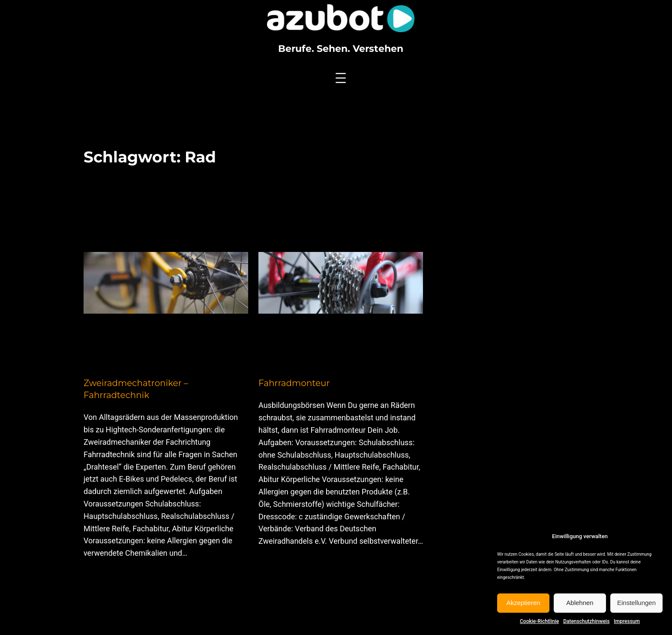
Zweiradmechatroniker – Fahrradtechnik (136, 389)
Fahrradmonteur (294, 383)
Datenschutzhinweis (586, 621)
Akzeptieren (523, 603)
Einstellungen (636, 603)
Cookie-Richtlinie (539, 621)
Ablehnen (580, 603)
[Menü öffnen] (341, 78)
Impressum (627, 621)
